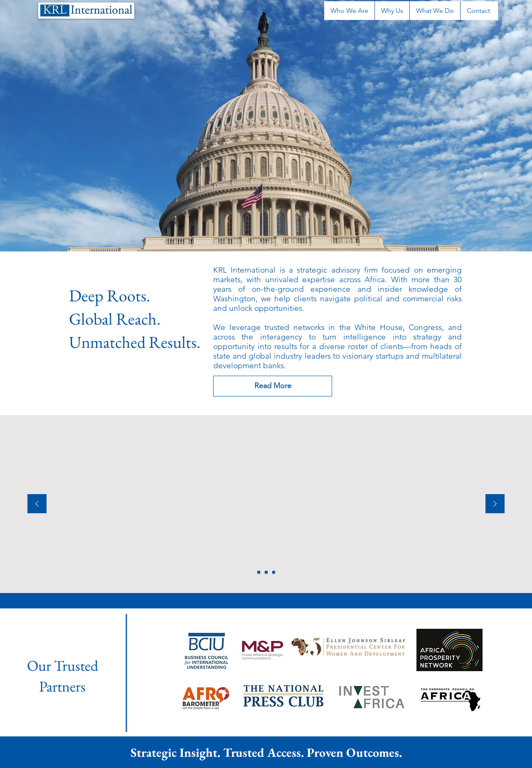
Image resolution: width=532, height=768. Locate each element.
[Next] (495, 504)
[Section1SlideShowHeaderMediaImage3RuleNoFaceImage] (274, 572)
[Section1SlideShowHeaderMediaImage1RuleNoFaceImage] (266, 572)
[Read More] (273, 386)
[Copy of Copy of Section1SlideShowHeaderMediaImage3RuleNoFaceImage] (259, 572)
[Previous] (37, 504)
